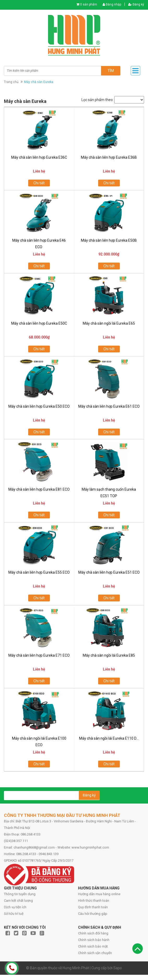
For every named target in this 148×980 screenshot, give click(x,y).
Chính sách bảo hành (94, 940)
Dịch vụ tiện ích (15, 907)
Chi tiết (39, 183)
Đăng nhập (112, 4)
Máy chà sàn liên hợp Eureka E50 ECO (39, 406)
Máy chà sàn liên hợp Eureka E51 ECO (109, 572)
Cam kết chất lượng (18, 901)
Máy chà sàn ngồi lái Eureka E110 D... (109, 738)
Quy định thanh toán (93, 907)
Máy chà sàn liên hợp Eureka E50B (109, 240)
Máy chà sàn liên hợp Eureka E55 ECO (39, 572)
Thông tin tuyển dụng (20, 894)
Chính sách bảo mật (93, 946)
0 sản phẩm (89, 4)
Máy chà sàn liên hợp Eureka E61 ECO (109, 406)
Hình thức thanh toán (94, 901)
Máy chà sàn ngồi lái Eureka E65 (109, 323)
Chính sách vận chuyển (95, 953)
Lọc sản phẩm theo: (97, 100)
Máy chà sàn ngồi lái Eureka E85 (109, 655)
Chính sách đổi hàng (93, 933)
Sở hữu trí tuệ (14, 914)
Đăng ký (136, 4)
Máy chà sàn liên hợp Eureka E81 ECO (39, 489)
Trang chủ (11, 82)
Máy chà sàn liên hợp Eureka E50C (39, 323)
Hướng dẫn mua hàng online (99, 894)
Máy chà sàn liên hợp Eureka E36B (109, 157)
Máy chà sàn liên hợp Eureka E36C (39, 157)
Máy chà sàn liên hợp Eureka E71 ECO (39, 655)
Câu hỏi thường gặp (93, 914)
